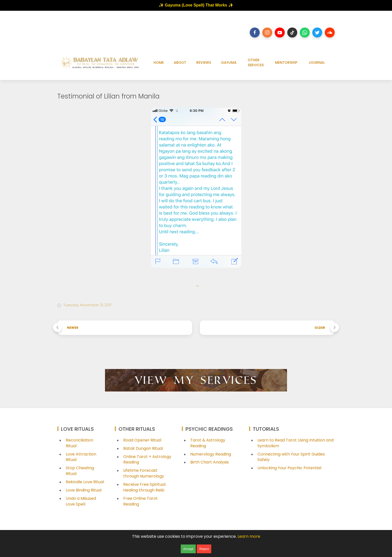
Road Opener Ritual (142, 440)
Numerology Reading (211, 454)
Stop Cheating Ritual (80, 471)
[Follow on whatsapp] (305, 32)
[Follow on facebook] (255, 32)
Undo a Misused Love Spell (81, 501)
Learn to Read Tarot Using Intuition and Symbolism (295, 443)
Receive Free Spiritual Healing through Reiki (144, 487)
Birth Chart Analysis (209, 462)
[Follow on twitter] (317, 32)
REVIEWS (204, 62)
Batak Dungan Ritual (143, 448)
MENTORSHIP (286, 62)
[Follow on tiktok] (292, 32)
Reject (204, 549)
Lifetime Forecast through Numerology (144, 473)
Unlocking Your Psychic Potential (289, 468)
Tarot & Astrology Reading (208, 443)
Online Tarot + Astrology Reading (147, 459)
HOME (159, 62)
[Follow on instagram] (267, 32)
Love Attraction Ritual (81, 457)
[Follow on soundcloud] (330, 32)
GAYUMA (229, 62)
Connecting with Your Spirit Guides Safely (291, 457)
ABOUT (180, 62)
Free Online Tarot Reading (140, 501)
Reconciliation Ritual (79, 443)
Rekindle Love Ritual (85, 482)
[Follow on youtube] (280, 32)
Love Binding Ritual (84, 490)
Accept (188, 549)
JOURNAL (317, 62)
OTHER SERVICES (256, 62)
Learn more (249, 536)
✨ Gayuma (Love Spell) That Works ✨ (196, 5)
